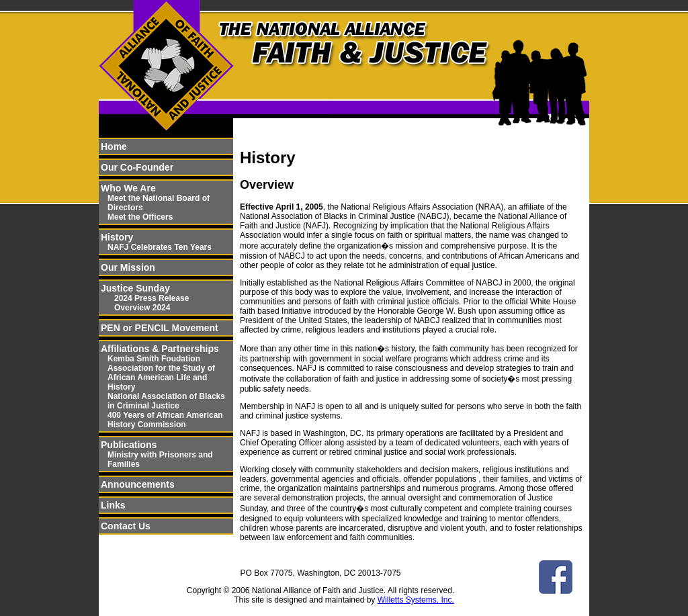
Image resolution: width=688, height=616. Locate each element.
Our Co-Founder (137, 167)
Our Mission (128, 267)
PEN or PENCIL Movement (160, 328)
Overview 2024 (142, 308)
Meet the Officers (140, 217)
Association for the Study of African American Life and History (161, 378)
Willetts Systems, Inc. (416, 600)
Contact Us (126, 526)
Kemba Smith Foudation (154, 359)
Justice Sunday (135, 288)
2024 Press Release (152, 298)
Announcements (138, 484)
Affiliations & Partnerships (160, 349)
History (117, 237)
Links (113, 505)
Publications (129, 445)
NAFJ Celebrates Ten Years (160, 247)
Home (114, 146)
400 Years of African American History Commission (165, 420)
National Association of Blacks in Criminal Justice (166, 401)
